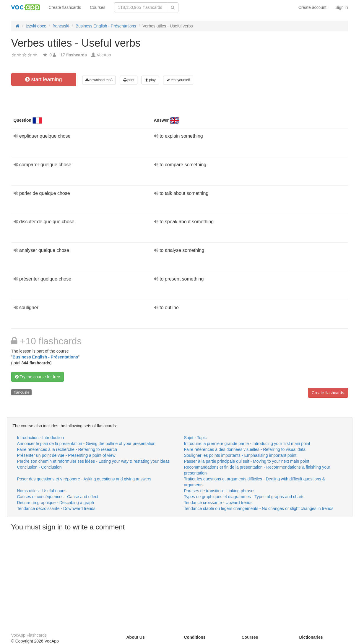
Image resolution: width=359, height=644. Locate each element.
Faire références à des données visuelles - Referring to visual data (245, 449)
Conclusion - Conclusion (39, 467)
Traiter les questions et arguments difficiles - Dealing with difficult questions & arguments (255, 482)
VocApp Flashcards (29, 635)
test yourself (178, 80)
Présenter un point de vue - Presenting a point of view (66, 455)
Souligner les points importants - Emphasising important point (240, 455)
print (129, 80)
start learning (43, 79)
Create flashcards (65, 7)
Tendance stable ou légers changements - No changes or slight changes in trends (259, 508)
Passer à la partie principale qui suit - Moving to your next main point (247, 461)
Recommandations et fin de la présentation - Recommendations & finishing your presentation (257, 470)
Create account (312, 7)
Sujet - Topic (195, 438)
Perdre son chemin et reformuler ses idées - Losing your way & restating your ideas (94, 461)
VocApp (104, 55)
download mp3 (99, 80)
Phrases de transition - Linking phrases (220, 491)
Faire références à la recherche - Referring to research (67, 449)
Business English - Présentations (45, 357)
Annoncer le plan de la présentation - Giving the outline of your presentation (86, 444)
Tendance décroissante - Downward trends (56, 508)
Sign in (342, 7)
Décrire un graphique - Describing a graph (56, 503)
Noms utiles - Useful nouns (42, 491)
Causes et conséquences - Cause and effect (58, 497)
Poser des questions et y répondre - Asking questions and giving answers (84, 479)
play (150, 80)
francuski (21, 392)
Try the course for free (38, 377)
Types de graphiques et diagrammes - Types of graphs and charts (244, 497)
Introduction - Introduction (41, 438)
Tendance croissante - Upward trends (218, 503)
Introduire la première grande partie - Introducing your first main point (247, 444)
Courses (98, 7)
